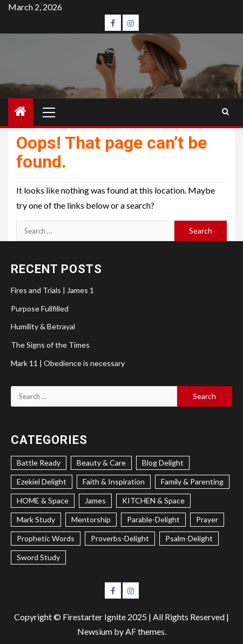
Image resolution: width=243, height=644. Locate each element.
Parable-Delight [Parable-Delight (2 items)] (153, 519)
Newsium (95, 631)
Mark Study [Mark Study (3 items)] (36, 519)
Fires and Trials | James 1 (52, 290)
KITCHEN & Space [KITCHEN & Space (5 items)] (153, 500)
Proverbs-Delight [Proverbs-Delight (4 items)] (120, 538)
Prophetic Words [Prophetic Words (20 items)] (46, 538)
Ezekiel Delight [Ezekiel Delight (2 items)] (42, 482)
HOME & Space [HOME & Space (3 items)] (43, 500)
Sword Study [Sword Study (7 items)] (38, 557)
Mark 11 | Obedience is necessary (68, 363)
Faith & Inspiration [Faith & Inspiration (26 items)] (114, 482)
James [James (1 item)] (95, 500)
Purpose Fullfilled (40, 308)
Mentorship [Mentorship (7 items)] (91, 519)
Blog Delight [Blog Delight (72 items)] (163, 463)
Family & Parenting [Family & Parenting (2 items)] (192, 482)
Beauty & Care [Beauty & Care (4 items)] (101, 463)
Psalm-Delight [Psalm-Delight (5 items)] (189, 538)
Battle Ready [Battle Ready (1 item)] (39, 463)
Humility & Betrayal (43, 326)
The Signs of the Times (50, 345)
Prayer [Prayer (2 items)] (207, 519)
